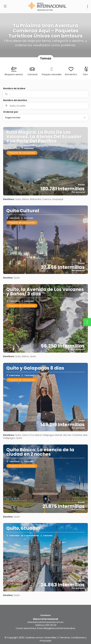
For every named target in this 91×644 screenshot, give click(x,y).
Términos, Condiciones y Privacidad (63, 639)
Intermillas (51, 638)
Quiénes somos (34, 638)
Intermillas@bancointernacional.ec (56, 628)
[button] (45, 118)
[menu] (88, 6)
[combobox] (45, 106)
